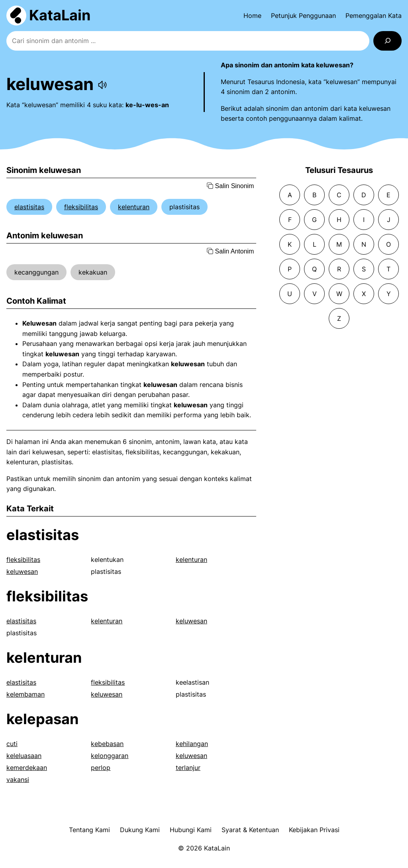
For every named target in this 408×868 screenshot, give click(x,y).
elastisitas (29, 207)
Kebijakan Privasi (314, 830)
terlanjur (188, 768)
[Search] (387, 41)
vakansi (18, 780)
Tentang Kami (89, 830)
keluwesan (22, 571)
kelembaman (25, 694)
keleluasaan (24, 756)
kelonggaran (110, 756)
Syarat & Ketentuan (250, 830)
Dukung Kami (140, 830)
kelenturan (134, 207)
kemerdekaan (27, 768)
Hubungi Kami (191, 830)
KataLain (60, 15)
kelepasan (42, 719)
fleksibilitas (81, 207)
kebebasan (107, 744)
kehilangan (192, 744)
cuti (12, 744)
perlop (101, 768)
